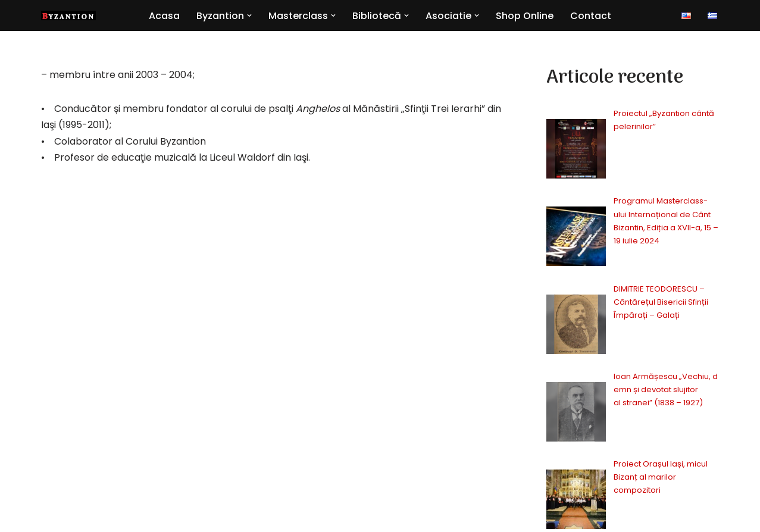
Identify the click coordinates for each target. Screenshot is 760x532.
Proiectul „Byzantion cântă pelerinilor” (627, 113)
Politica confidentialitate (512, 517)
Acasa (164, 16)
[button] (249, 15)
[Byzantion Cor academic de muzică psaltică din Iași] (68, 15)
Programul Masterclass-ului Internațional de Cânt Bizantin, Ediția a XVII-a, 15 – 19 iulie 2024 (636, 163)
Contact (591, 16)
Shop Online (525, 16)
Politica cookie (624, 517)
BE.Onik (102, 515)
